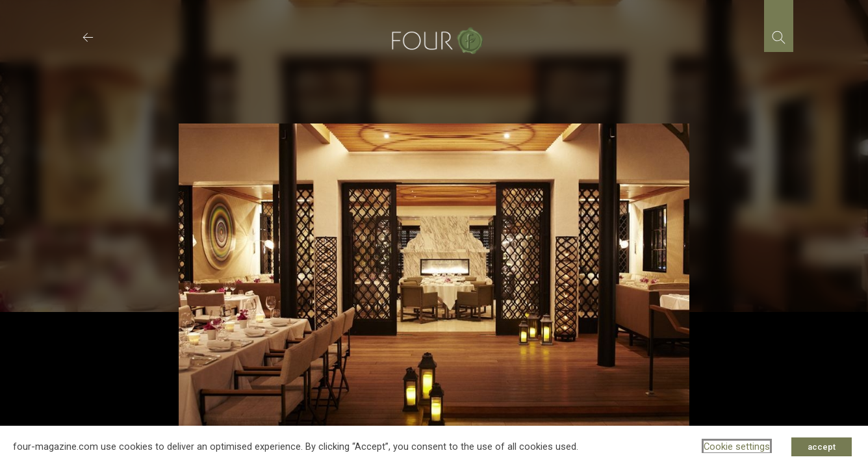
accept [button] (822, 447)
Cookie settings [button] (737, 447)
